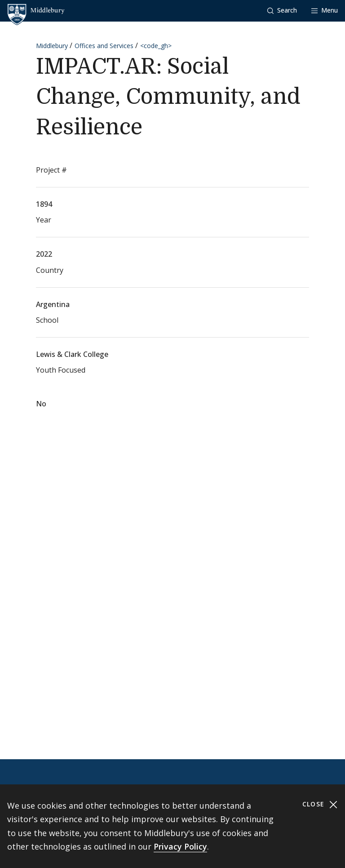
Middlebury (52, 46)
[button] (282, 11)
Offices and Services (104, 46)
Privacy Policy (180, 846)
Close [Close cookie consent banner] (320, 804)
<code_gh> (156, 46)
